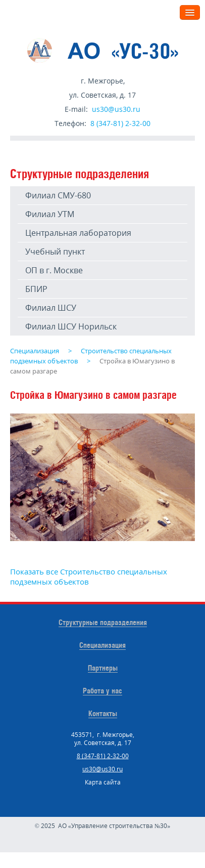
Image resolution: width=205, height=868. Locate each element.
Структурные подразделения (103, 622)
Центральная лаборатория (78, 233)
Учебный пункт (55, 252)
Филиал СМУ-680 (58, 195)
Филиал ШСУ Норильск (71, 326)
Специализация (102, 645)
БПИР (36, 289)
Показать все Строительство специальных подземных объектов (89, 576)
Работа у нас (102, 691)
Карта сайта (103, 782)
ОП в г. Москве (54, 270)
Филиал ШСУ (51, 308)
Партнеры (103, 668)
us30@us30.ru (116, 109)
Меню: (160, 12)
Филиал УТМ (50, 214)
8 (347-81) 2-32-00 (120, 123)
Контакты (103, 713)
